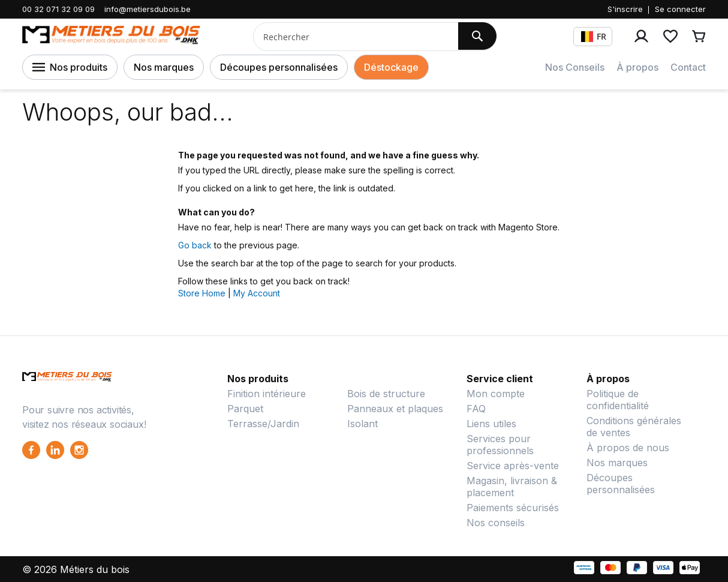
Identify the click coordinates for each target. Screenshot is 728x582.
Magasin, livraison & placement (512, 487)
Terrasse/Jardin (263, 424)
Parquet (245, 409)
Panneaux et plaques (395, 409)
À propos (637, 67)
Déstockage (391, 67)
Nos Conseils (575, 67)
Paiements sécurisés (513, 508)
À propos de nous (628, 448)
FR (594, 36)
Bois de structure (386, 394)
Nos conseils (496, 523)
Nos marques (164, 67)
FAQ (476, 409)
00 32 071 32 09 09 (58, 9)
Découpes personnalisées (279, 67)
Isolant (363, 424)
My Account (257, 293)
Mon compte (496, 394)
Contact (688, 67)
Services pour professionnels (500, 445)
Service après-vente (513, 466)
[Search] (477, 36)
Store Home (202, 293)
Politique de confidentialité (618, 400)
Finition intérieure (267, 394)
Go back (195, 245)
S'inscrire (625, 9)
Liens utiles (491, 424)
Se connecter (680, 9)
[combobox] (351, 37)
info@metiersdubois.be (148, 9)
